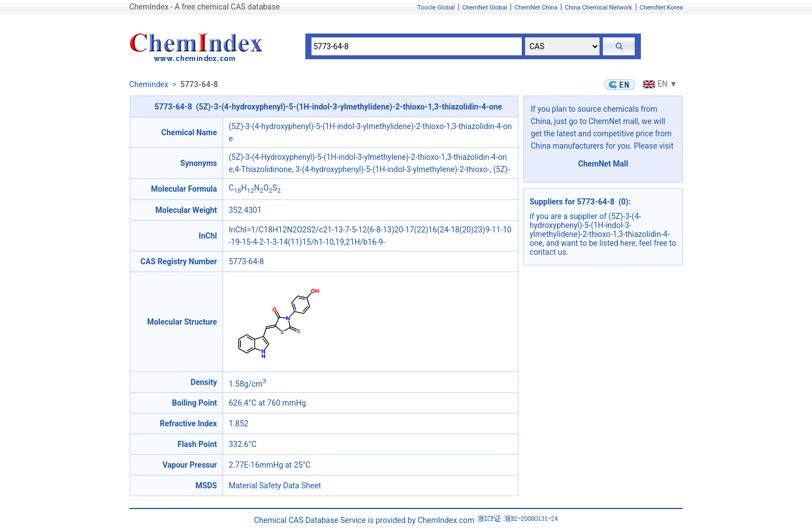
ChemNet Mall (603, 164)
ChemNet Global (485, 8)
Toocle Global (436, 8)
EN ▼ (659, 84)
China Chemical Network (598, 8)
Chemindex (149, 84)
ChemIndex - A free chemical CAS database (204, 7)
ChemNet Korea (661, 8)
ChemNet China (536, 8)
